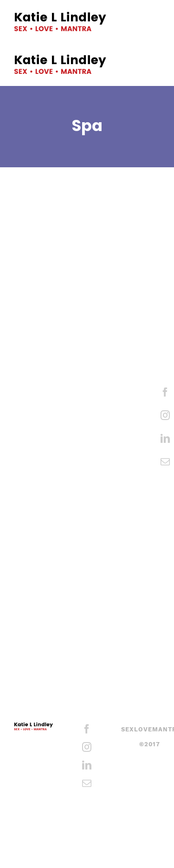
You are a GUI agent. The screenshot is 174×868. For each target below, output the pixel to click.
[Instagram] (165, 415)
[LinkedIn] (165, 439)
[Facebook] (165, 392)
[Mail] (165, 462)
